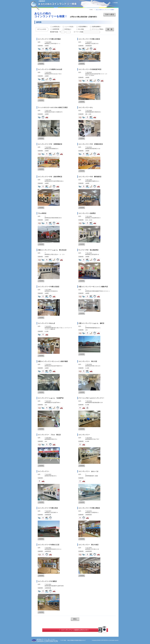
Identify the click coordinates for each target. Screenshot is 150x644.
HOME (91, 10)
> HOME (115, 3)
